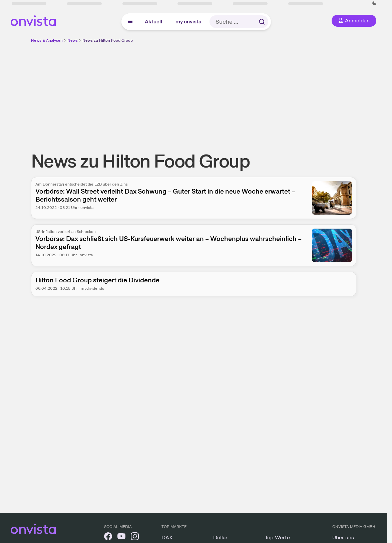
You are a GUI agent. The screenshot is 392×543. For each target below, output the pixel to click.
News (73, 40)
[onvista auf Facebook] (108, 537)
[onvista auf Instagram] (135, 537)
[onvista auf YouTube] (121, 537)
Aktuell (153, 22)
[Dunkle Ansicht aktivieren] (374, 3)
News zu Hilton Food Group (108, 40)
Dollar (220, 537)
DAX (167, 537)
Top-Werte (277, 537)
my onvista (188, 22)
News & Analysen (47, 40)
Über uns (343, 537)
